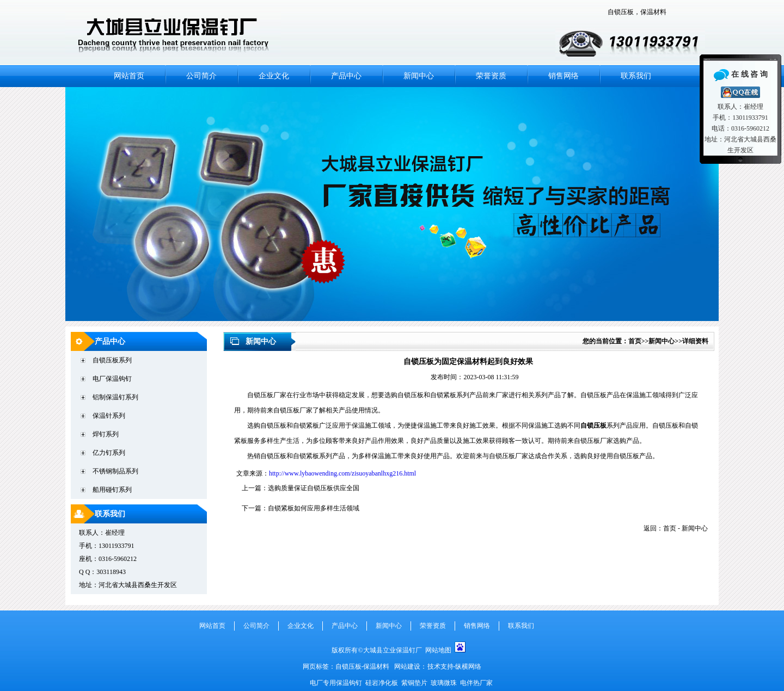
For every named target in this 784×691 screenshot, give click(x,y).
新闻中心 (419, 76)
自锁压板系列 (112, 360)
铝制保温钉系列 (115, 397)
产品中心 (346, 76)
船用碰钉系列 (112, 490)
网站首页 (129, 76)
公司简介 (201, 76)
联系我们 (636, 76)
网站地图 (438, 650)
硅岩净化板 (382, 683)
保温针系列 (109, 416)
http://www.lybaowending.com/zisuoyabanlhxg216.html (342, 473)
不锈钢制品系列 (115, 471)
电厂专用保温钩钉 (337, 683)
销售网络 (563, 76)
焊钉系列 (106, 434)
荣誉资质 (491, 76)
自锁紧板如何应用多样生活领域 (314, 508)
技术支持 (440, 667)
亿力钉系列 (109, 453)
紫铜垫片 (414, 683)
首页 (635, 341)
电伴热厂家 (476, 683)
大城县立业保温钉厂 (394, 650)
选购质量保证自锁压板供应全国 (314, 488)
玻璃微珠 (444, 683)
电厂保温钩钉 (112, 379)
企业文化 (274, 76)
